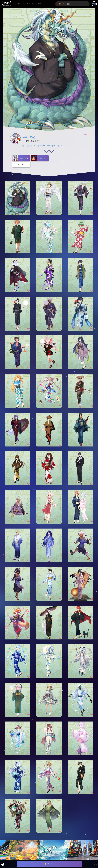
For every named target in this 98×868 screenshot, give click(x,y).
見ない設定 (21, 165)
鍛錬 (39, 4)
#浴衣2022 (41, 146)
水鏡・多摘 (28, 137)
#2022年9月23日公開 (54, 146)
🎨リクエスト (49, 864)
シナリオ (25, 4)
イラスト (33, 4)
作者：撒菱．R (31, 141)
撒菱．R (38, 158)
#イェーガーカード (28, 146)
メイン (18, 4)
